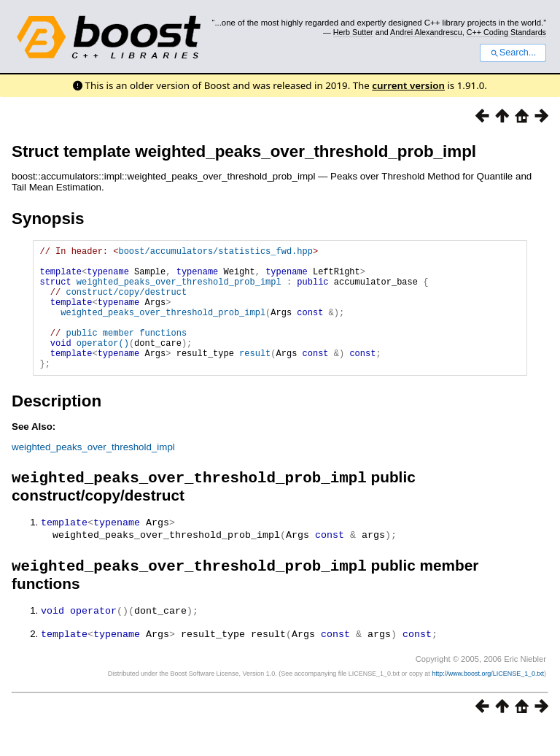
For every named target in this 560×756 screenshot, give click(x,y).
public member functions (126, 352)
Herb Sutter (353, 32)
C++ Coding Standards (506, 32)
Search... (513, 53)
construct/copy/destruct (126, 302)
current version (408, 85)
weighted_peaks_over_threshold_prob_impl (179, 290)
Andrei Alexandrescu (426, 32)
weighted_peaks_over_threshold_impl (93, 473)
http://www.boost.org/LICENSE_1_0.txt (488, 702)
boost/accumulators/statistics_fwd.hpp (215, 253)
